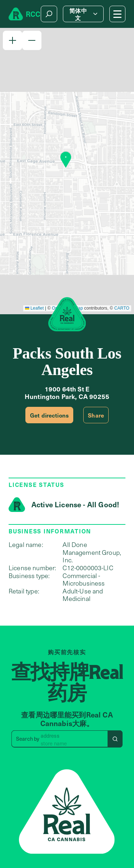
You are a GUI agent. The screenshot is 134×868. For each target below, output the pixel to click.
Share (96, 415)
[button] (13, 40)
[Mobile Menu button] (117, 14)
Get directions (49, 415)
